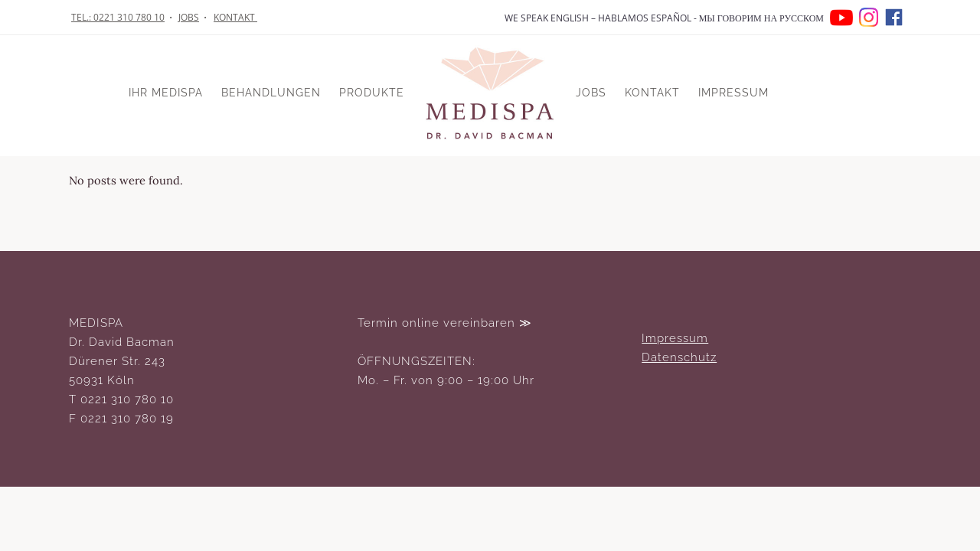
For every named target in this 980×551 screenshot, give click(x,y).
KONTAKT (235, 17)
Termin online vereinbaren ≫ (445, 323)
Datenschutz (679, 357)
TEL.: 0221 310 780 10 (118, 17)
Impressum (675, 338)
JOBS (189, 17)
